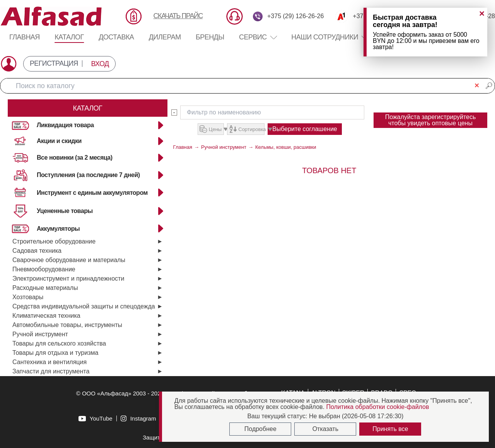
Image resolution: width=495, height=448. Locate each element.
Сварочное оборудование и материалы (69, 260)
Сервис (258, 37)
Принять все (390, 429)
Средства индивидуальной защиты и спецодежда (84, 306)
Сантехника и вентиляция (49, 362)
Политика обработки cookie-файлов (377, 407)
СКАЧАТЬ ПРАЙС (178, 16)
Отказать (325, 429)
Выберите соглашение (314, 129)
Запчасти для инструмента (51, 371)
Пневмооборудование (44, 269)
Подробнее (260, 429)
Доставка (116, 37)
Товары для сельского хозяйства (59, 343)
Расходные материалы (45, 288)
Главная (25, 37)
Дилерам (165, 37)
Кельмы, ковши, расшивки (286, 147)
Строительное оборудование (54, 241)
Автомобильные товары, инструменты (67, 325)
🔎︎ (489, 86)
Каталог (69, 37)
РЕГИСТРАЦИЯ (54, 64)
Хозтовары (28, 297)
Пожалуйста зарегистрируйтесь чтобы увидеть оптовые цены (431, 120)
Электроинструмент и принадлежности (68, 279)
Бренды (210, 37)
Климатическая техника (46, 316)
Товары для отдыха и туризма (55, 353)
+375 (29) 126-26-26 (295, 16)
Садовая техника (37, 251)
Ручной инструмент (40, 334)
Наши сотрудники (325, 37)
